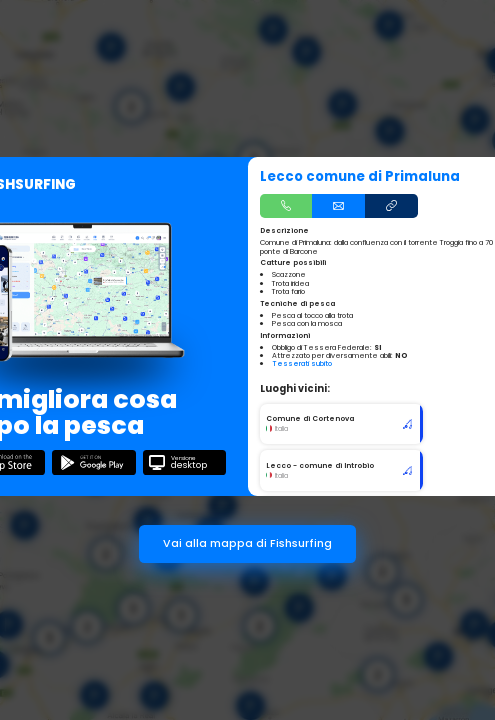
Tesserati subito (302, 363)
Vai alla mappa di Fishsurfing (247, 543)
